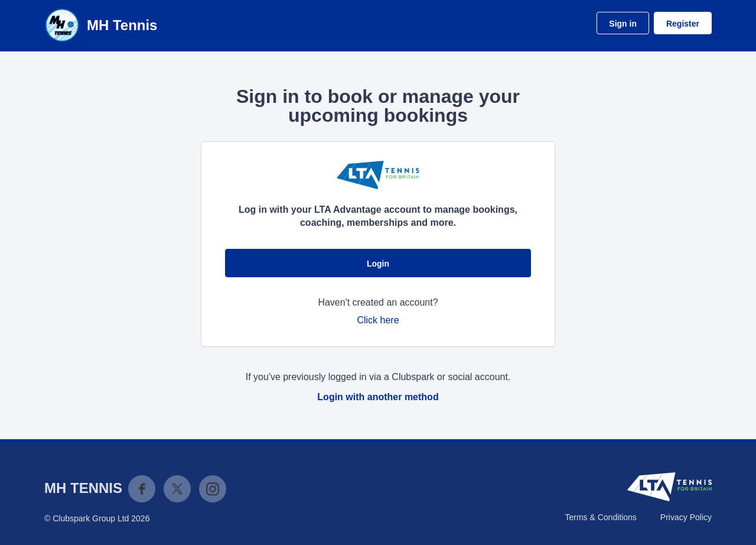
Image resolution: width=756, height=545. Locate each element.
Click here (378, 320)
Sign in (623, 24)
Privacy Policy (686, 517)
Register (683, 24)
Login (378, 264)
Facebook (142, 489)
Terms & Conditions (600, 517)
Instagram (213, 489)
